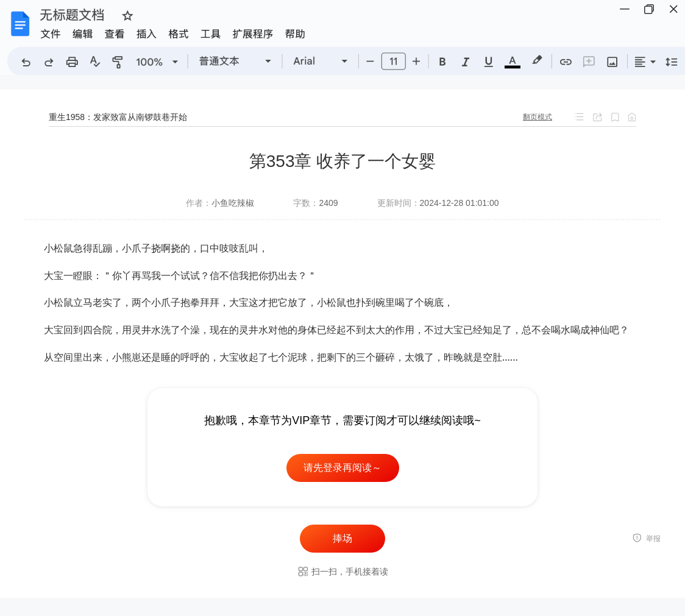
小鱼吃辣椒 (233, 203)
